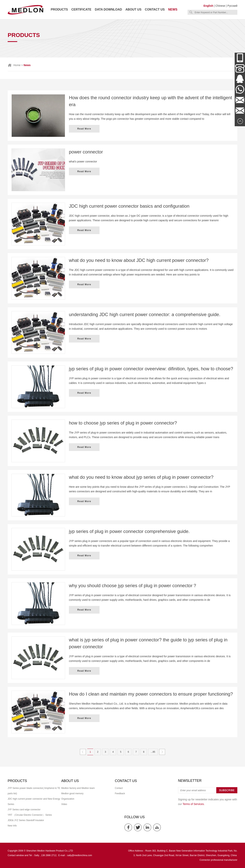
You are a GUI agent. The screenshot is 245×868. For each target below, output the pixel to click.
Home (17, 65)
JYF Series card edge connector (24, 810)
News (173, 9)
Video (64, 804)
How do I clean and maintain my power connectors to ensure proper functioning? (151, 694)
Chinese (220, 6)
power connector (86, 152)
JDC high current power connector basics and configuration (129, 206)
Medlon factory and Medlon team (78, 788)
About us (133, 9)
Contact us (155, 9)
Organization (68, 799)
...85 (153, 752)
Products (59, 9)
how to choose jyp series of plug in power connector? (123, 423)
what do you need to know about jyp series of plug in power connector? (141, 477)
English (208, 6)
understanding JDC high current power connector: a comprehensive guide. (145, 314)
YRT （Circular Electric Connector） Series (30, 815)
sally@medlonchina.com (80, 855)
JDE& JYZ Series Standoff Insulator (26, 820)
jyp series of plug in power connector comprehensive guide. (129, 531)
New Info (12, 826)
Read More (84, 129)
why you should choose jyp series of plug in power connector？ (133, 586)
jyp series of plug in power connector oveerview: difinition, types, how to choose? (151, 369)
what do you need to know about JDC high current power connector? (139, 260)
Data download (108, 9)
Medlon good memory (72, 793)
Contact (119, 788)
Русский (232, 6)
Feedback (120, 793)
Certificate (81, 9)
